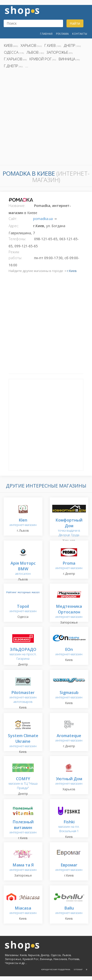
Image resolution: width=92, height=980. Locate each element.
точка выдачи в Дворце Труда (69, 528)
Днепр (70, 45)
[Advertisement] (46, 118)
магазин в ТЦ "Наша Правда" (23, 784)
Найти (75, 23)
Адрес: (14, 226)
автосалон (23, 569)
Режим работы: (15, 255)
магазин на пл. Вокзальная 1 (69, 827)
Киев (8, 45)
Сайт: (13, 219)
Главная (46, 34)
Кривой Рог (40, 59)
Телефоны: (17, 239)
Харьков (28, 45)
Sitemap (78, 969)
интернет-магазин (23, 523)
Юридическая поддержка (56, 969)
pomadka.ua (43, 219)
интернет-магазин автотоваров (23, 697)
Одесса (11, 52)
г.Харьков (13, 59)
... (27, 66)
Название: (17, 206)
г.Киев (50, 45)
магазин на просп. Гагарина (23, 654)
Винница (67, 59)
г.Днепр (11, 66)
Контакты (80, 34)
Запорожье (57, 52)
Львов (33, 52)
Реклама (62, 34)
